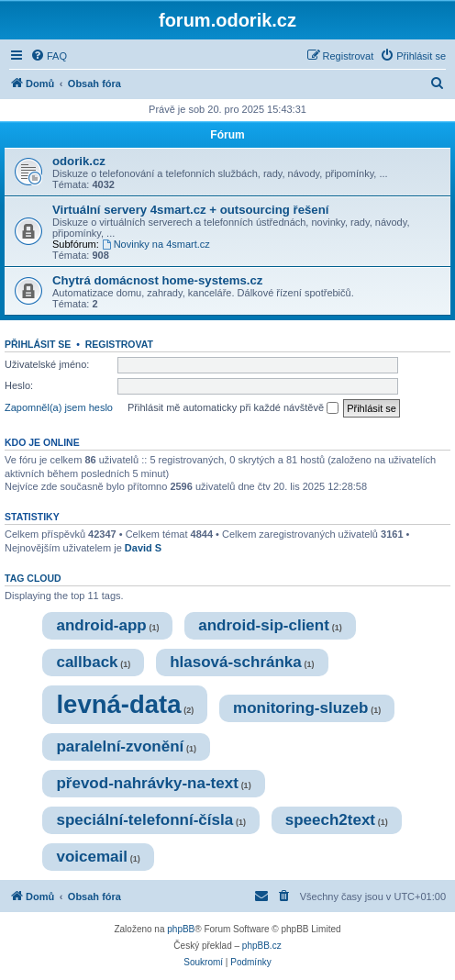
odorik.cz (79, 161)
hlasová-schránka (236, 662)
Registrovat (119, 344)
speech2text (330, 820)
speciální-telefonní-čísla (144, 820)
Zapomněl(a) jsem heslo (59, 407)
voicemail (92, 857)
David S (143, 548)
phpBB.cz (262, 946)
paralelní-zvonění (120, 746)
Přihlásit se (38, 344)
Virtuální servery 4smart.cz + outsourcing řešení (190, 210)
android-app (101, 625)
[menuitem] (49, 56)
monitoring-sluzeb (300, 708)
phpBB (181, 929)
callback (87, 662)
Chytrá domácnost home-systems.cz (157, 280)
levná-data (118, 704)
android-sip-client (264, 625)
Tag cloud (33, 578)
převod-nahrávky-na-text (147, 783)
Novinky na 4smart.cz (156, 244)
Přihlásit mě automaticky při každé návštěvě (233, 408)
